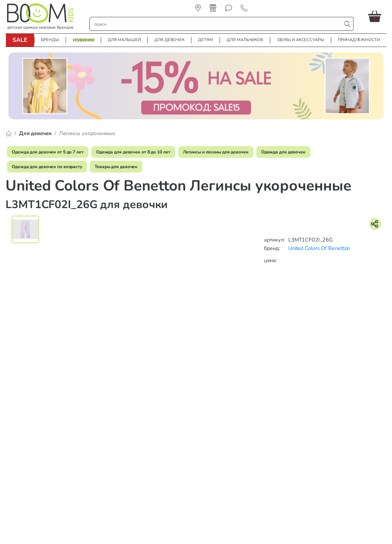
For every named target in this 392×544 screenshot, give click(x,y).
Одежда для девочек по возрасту (47, 167)
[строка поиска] (217, 24)
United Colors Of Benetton (319, 248)
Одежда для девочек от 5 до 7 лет (48, 152)
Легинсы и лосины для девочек (216, 152)
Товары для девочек (116, 167)
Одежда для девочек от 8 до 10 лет (133, 152)
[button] (377, 16)
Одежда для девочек (283, 152)
